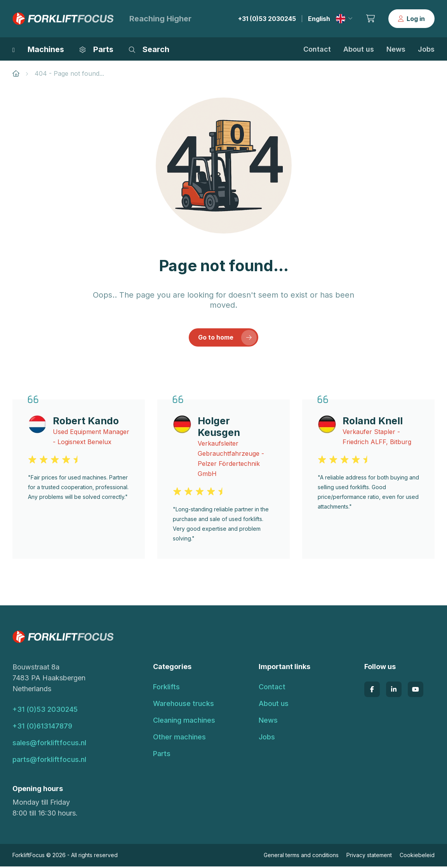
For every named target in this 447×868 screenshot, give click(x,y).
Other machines (179, 738)
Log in (411, 19)
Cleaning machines (184, 722)
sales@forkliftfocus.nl (49, 744)
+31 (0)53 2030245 (267, 19)
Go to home (228, 339)
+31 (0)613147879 (42, 728)
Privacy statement (369, 857)
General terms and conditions (301, 857)
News (396, 49)
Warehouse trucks (183, 705)
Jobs (426, 49)
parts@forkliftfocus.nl (49, 761)
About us (359, 49)
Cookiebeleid (417, 857)
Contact (317, 49)
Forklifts (166, 688)
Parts (162, 755)
